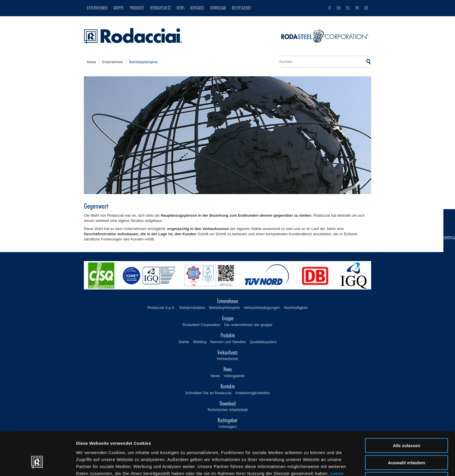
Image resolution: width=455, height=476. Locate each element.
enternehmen (113, 62)
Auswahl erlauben (407, 428)
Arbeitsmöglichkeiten (252, 393)
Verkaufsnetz (227, 359)
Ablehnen (407, 445)
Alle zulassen (406, 411)
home (91, 62)
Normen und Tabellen (228, 342)
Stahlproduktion (192, 308)
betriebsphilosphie (143, 62)
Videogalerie (234, 376)
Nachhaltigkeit (296, 308)
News (215, 376)
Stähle (184, 342)
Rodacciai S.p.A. (161, 308)
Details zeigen (309, 465)
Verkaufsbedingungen (262, 308)
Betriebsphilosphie (224, 308)
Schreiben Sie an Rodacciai (208, 393)
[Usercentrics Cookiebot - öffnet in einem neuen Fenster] (38, 465)
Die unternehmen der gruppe (248, 325)
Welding (200, 342)
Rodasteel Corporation (201, 325)
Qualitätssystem (263, 342)
